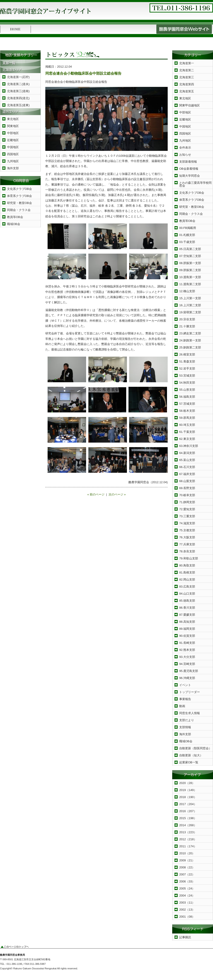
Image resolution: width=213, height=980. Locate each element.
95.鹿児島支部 (189, 671)
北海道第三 (187, 77)
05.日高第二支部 (190, 249)
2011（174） (188, 846)
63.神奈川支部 (189, 446)
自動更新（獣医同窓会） (195, 748)
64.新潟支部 (187, 453)
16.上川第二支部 (190, 305)
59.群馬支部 (187, 418)
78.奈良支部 (187, 551)
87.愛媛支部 (187, 615)
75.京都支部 (187, 530)
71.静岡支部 (187, 502)
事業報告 (185, 699)
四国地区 (13, 154)
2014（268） (188, 825)
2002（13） (187, 910)
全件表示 (185, 148)
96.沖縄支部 (187, 678)
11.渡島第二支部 (190, 284)
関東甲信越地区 (190, 105)
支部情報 (185, 727)
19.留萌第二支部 (190, 312)
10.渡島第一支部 (190, 277)
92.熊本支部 (187, 650)
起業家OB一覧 (189, 762)
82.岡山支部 (187, 579)
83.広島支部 (187, 587)
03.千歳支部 (187, 242)
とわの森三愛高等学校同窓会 (195, 184)
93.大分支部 (187, 657)
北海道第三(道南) (18, 91)
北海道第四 (187, 84)
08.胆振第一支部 (190, 263)
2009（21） (187, 860)
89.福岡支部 (187, 629)
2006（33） (187, 881)
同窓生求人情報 (190, 713)
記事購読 (185, 937)
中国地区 (13, 147)
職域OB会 (14, 224)
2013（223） (188, 832)
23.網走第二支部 (190, 333)
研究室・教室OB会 (19, 203)
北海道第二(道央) (18, 84)
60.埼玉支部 (187, 425)
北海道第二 (187, 70)
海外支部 (13, 168)
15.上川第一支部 (190, 298)
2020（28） (187, 783)
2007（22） (187, 874)
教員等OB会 (15, 217)
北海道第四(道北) (18, 98)
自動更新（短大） (191, 755)
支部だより (187, 720)
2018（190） (188, 797)
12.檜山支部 (187, 291)
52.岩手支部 (187, 369)
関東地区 (13, 126)
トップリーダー (190, 692)
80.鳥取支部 (187, 565)
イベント (185, 685)
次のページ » (117, 494)
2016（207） (188, 811)
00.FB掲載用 (188, 228)
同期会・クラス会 (19, 210)
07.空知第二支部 (190, 256)
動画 (182, 706)
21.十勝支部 (187, 326)
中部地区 (13, 133)
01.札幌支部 (187, 235)
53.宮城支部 (187, 376)
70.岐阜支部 (187, 495)
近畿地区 (13, 140)
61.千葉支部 (187, 432)
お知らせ (185, 155)
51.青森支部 (187, 361)
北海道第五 (187, 91)
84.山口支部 (187, 594)
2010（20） (187, 853)
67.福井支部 (187, 474)
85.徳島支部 (187, 601)
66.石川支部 (187, 467)
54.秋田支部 (187, 383)
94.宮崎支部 (187, 664)
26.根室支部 (187, 354)
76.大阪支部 (187, 537)
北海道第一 (187, 63)
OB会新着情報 (189, 169)
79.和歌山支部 (189, 558)
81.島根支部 (187, 572)
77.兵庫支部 (187, 544)
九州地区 (13, 161)
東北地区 (13, 119)
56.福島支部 (187, 397)
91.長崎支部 (187, 643)
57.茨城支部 (187, 404)
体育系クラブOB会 (19, 196)
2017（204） (188, 804)
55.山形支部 (187, 390)
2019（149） (188, 790)
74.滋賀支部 (187, 523)
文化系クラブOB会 (19, 189)
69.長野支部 (187, 488)
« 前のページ (96, 494)
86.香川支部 (187, 608)
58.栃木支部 (187, 411)
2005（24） (187, 888)
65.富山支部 (187, 460)
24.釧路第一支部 (190, 340)
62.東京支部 (187, 439)
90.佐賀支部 (187, 636)
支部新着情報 (188, 162)
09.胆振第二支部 (190, 270)
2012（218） (188, 839)
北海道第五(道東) (18, 105)
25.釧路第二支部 (190, 347)
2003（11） (187, 903)
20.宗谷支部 (187, 319)
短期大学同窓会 (190, 176)
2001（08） (187, 917)
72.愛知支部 (187, 509)
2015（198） (188, 818)
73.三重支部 (187, 516)
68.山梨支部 (187, 481)
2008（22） (187, 867)
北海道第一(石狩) (18, 77)
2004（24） (187, 895)
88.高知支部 (187, 622)
